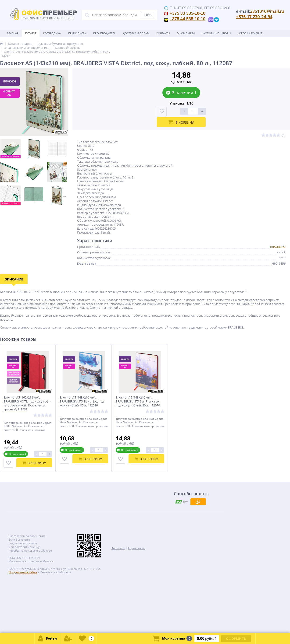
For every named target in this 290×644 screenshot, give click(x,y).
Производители (105, 33)
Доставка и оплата (136, 33)
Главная (13, 33)
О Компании (186, 33)
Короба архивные (250, 33)
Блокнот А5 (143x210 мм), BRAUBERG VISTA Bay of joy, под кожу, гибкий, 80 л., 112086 (82, 401)
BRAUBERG (278, 247)
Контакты (163, 33)
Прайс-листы (77, 33)
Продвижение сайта (23, 572)
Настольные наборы (216, 33)
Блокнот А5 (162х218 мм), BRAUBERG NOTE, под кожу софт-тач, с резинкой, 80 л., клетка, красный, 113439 (27, 403)
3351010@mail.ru (267, 11)
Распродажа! (52, 33)
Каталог (31, 33)
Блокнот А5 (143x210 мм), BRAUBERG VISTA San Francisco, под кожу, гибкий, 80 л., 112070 (138, 401)
